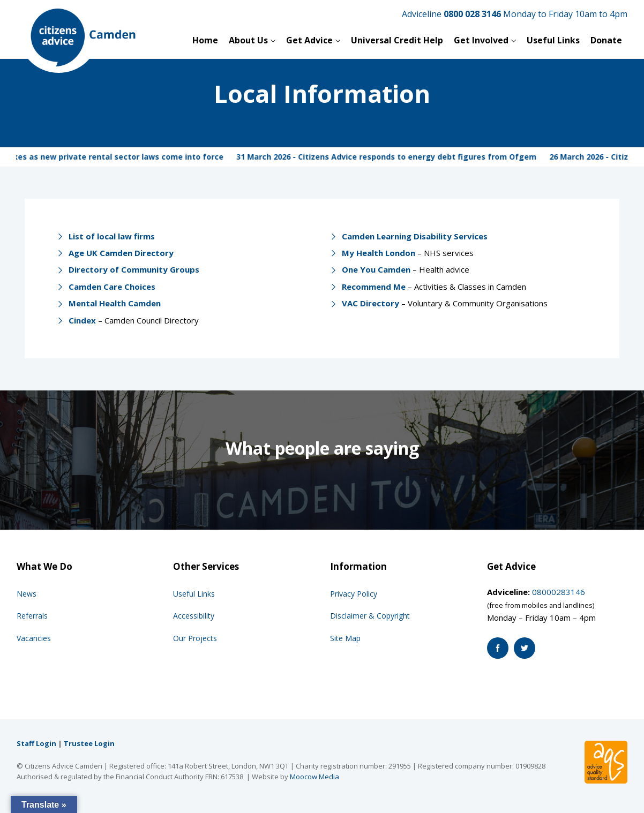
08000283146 (559, 592)
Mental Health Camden (115, 303)
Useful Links (553, 40)
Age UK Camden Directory (121, 253)
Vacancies (34, 638)
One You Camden (376, 269)
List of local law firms (112, 236)
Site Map (345, 638)
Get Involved (481, 40)
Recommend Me (374, 287)
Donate (606, 40)
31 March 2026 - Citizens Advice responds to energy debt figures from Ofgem (394, 157)
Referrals (32, 616)
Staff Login (36, 743)
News (27, 594)
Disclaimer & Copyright (370, 616)
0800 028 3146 (472, 14)
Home (205, 40)
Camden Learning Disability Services (415, 236)
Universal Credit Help (397, 40)
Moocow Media (314, 777)
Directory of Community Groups (134, 269)
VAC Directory (370, 303)
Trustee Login (89, 743)
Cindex (82, 320)
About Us (248, 40)
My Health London (379, 253)
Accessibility (194, 616)
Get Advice (309, 40)
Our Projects (195, 638)
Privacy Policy (354, 594)
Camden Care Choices (112, 287)
